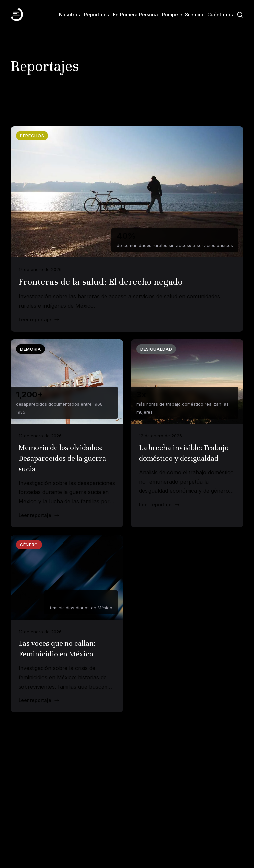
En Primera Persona (136, 14)
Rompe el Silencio (183, 14)
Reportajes (97, 14)
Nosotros (69, 14)
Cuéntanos (220, 14)
